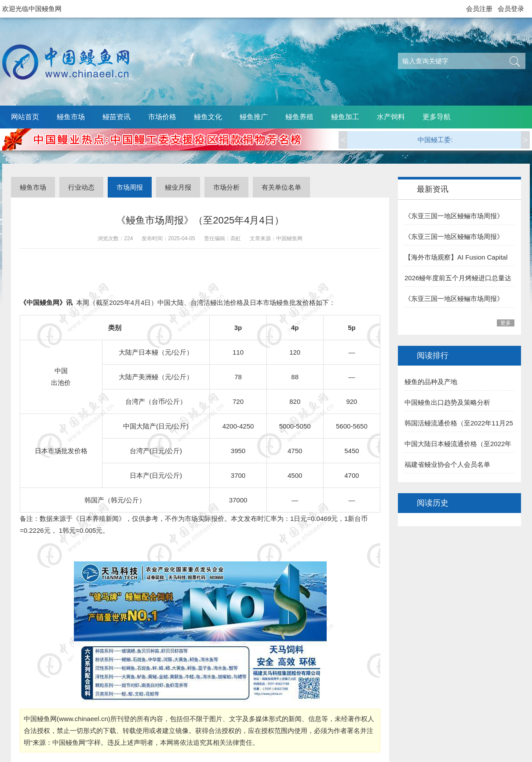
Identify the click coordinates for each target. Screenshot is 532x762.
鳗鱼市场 (71, 117)
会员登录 (511, 9)
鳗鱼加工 (345, 117)
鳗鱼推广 (254, 117)
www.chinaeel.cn (84, 719)
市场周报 (130, 187)
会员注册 (479, 9)
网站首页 (25, 117)
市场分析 (226, 187)
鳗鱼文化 (208, 117)
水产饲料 (391, 117)
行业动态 (81, 187)
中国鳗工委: (435, 140)
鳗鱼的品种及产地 (431, 382)
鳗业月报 (178, 187)
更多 (506, 323)
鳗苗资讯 (117, 117)
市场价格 (162, 117)
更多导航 (437, 117)
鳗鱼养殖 (299, 117)
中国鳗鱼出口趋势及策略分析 (447, 402)
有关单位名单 (281, 187)
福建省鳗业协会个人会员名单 (447, 464)
